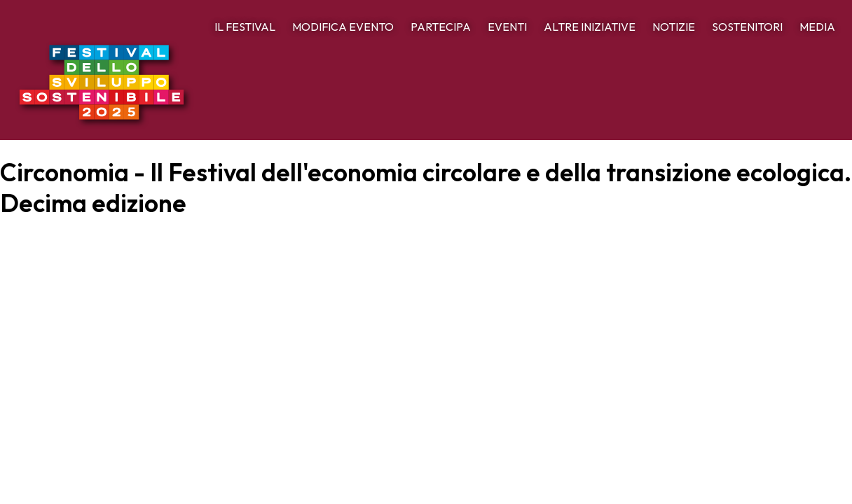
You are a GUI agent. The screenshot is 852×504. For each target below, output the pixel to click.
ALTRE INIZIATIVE (590, 27)
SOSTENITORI (747, 27)
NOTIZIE (674, 27)
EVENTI (507, 27)
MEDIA (817, 27)
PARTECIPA (441, 27)
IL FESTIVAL (245, 27)
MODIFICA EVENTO (343, 27)
